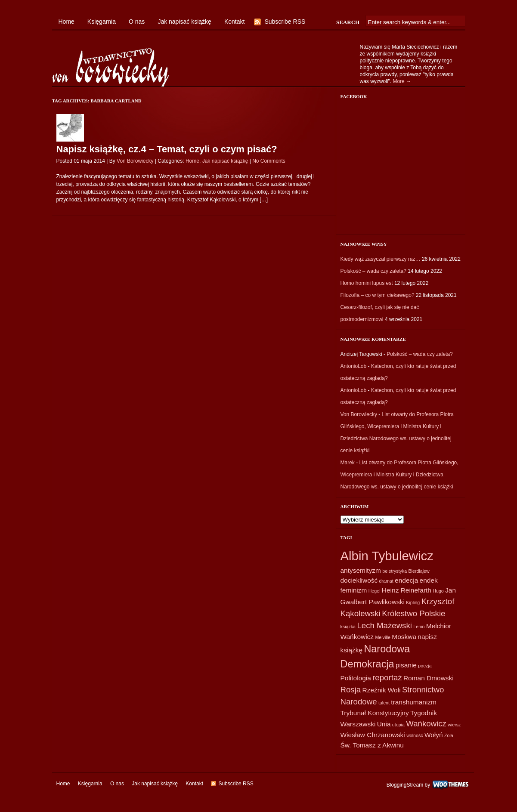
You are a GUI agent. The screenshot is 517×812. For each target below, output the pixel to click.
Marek (348, 463)
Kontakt (234, 22)
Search (348, 22)
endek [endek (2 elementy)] (429, 580)
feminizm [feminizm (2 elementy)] (354, 590)
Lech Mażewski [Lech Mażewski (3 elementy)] (384, 625)
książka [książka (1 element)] (348, 627)
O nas (137, 22)
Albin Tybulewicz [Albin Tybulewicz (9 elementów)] (387, 556)
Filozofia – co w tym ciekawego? (378, 295)
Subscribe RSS (285, 22)
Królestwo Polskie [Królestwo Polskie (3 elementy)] (413, 613)
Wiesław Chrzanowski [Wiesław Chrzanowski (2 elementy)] (373, 735)
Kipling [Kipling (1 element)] (413, 602)
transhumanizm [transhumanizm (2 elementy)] (414, 702)
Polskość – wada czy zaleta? (373, 271)
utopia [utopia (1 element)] (398, 725)
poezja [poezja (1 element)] (425, 666)
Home (67, 22)
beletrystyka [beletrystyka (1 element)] (395, 571)
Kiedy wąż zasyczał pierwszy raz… (381, 259)
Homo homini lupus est (367, 283)
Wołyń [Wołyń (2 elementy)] (434, 735)
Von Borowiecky (135, 161)
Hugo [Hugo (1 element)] (438, 591)
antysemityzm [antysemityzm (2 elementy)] (361, 570)
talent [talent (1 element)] (384, 703)
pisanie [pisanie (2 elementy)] (406, 665)
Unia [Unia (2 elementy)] (384, 724)
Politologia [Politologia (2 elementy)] (356, 678)
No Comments (269, 161)
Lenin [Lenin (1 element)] (419, 627)
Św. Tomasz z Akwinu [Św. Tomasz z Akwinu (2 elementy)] (372, 745)
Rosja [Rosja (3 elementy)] (351, 690)
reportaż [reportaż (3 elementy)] (387, 678)
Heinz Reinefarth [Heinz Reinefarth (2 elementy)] (407, 590)
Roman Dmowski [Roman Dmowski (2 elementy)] (429, 678)
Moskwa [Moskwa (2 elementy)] (404, 637)
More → (402, 81)
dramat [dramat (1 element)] (386, 581)
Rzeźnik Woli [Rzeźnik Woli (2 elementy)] (382, 690)
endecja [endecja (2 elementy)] (406, 580)
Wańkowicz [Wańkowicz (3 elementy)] (426, 724)
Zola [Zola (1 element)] (449, 735)
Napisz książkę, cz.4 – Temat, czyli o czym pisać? (167, 149)
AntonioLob (354, 366)
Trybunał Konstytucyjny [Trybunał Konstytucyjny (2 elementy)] (375, 713)
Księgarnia (102, 22)
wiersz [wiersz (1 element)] (454, 725)
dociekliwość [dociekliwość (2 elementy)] (359, 580)
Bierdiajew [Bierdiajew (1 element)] (419, 571)
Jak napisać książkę (184, 22)
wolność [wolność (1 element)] (415, 735)
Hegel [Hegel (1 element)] (375, 591)
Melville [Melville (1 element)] (383, 637)
